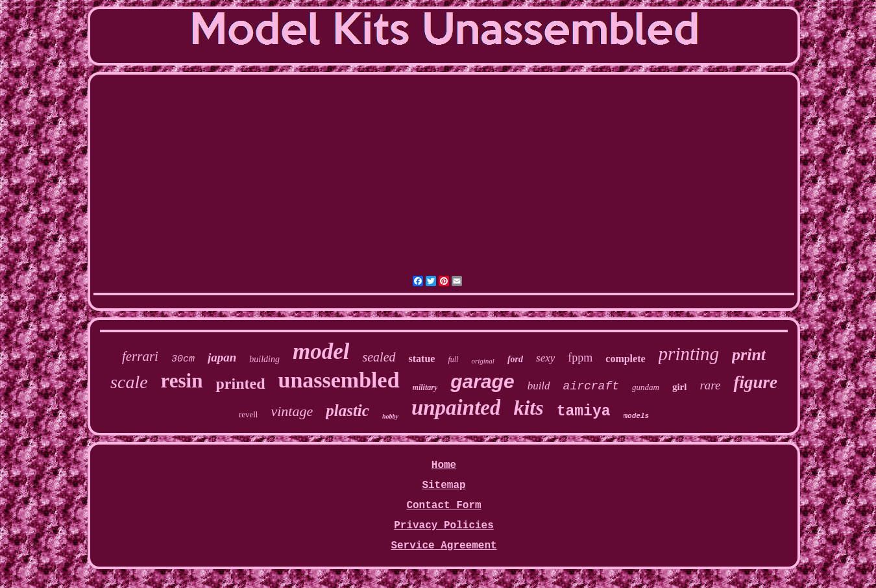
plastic (347, 410)
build (539, 386)
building (264, 359)
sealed (379, 357)
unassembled (339, 380)
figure (755, 382)
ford (515, 359)
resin (182, 381)
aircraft (591, 386)
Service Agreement (444, 546)
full (453, 360)
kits (528, 408)
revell (249, 414)
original (482, 361)
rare (710, 385)
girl (680, 387)
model (321, 351)
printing (689, 354)
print (749, 355)
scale (129, 382)
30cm (183, 359)
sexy (545, 358)
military (425, 387)
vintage (292, 411)
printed (240, 384)
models (637, 416)
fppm (580, 358)
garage (482, 381)
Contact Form (444, 506)
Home (444, 465)
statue (422, 359)
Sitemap (444, 485)
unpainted (456, 408)
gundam (646, 387)
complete (625, 359)
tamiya (584, 411)
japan (222, 357)
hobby (390, 416)
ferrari (140, 356)
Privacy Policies (444, 526)
